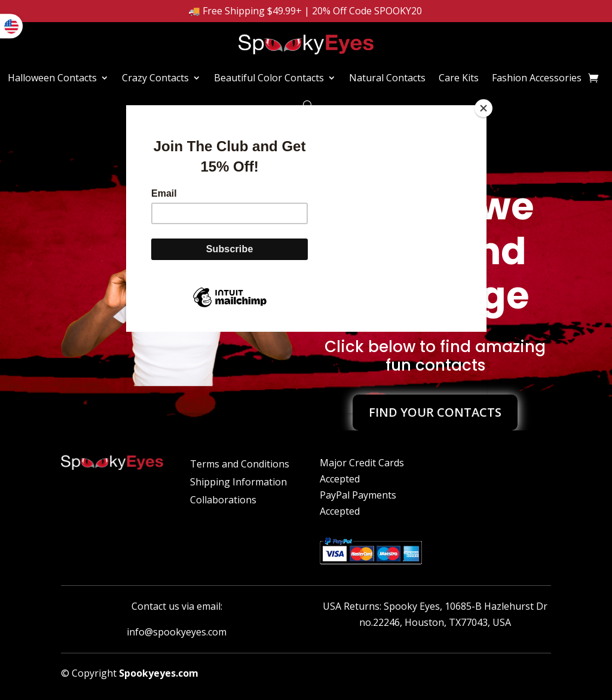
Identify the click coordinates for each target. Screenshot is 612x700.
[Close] (484, 108)
